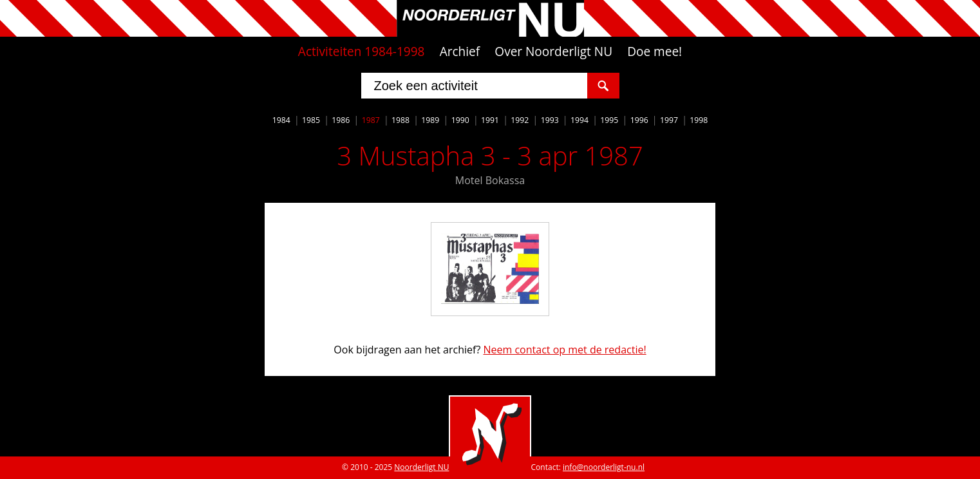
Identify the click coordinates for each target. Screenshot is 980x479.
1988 (400, 120)
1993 (550, 120)
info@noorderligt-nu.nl (604, 467)
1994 (580, 120)
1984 (281, 120)
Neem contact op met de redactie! (564, 350)
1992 (520, 120)
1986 (341, 120)
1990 (460, 120)
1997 (669, 120)
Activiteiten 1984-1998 (362, 52)
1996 (639, 120)
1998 (699, 120)
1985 (311, 120)
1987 (371, 120)
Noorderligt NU (421, 467)
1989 (430, 120)
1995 (609, 120)
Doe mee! (655, 52)
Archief (460, 52)
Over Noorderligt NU (553, 52)
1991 (490, 120)
